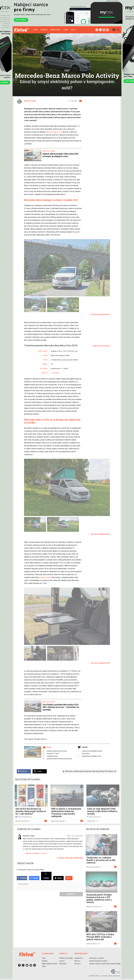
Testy (36, 30)
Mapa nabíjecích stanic (50, 964)
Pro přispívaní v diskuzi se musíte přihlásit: (31, 870)
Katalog (44, 30)
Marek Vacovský (21, 821)
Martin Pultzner (92, 944)
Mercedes (69, 771)
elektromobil (78, 771)
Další (73, 30)
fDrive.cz (77, 961)
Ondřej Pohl (91, 821)
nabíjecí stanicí (45, 577)
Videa (66, 30)
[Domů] (21, 30)
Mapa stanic (55, 30)
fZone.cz (78, 964)
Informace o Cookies (97, 958)
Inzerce (62, 961)
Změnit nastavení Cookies (98, 961)
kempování (87, 771)
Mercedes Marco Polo (54, 132)
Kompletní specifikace (100, 346)
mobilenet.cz (79, 958)
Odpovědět (44, 853)
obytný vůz (112, 771)
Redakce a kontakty (66, 958)
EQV (79, 126)
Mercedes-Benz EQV (100, 771)
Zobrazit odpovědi (31, 853)
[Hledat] (118, 30)
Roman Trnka (29, 836)
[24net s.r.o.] (116, 973)
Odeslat (71, 894)
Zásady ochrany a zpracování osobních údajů (105, 964)
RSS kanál (63, 964)
